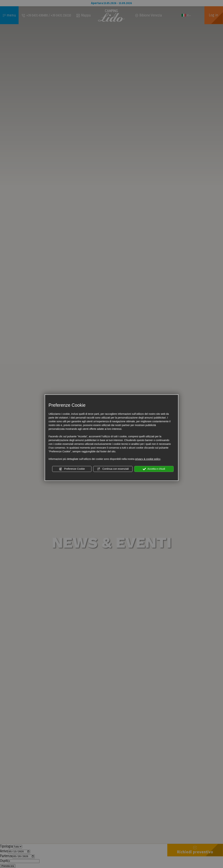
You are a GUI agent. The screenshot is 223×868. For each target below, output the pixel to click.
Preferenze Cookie (72, 469)
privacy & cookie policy (148, 459)
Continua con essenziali (113, 469)
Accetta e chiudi (154, 469)
